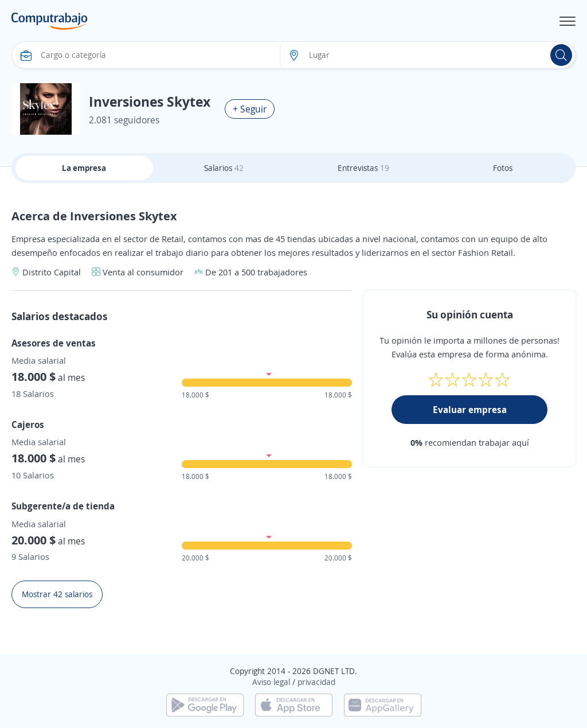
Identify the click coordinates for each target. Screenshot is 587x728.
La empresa (84, 168)
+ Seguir (250, 109)
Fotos (503, 168)
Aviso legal (271, 682)
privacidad (316, 682)
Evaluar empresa (470, 410)
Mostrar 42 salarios (57, 594)
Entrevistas (363, 168)
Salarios (224, 168)
